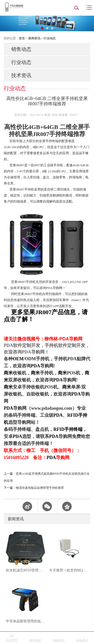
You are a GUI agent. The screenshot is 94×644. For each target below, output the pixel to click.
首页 (22, 38)
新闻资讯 (34, 38)
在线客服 (59, 640)
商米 (8, 373)
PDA (35, 366)
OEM (18, 359)
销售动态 (21, 49)
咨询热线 (35, 640)
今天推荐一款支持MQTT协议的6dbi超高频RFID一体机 (69, 570)
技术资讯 (21, 75)
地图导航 (82, 640)
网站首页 (12, 640)
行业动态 (50, 38)
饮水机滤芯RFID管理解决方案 (25, 570)
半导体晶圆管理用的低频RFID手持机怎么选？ (25, 621)
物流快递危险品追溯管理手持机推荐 (40, 488)
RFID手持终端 (68, 429)
